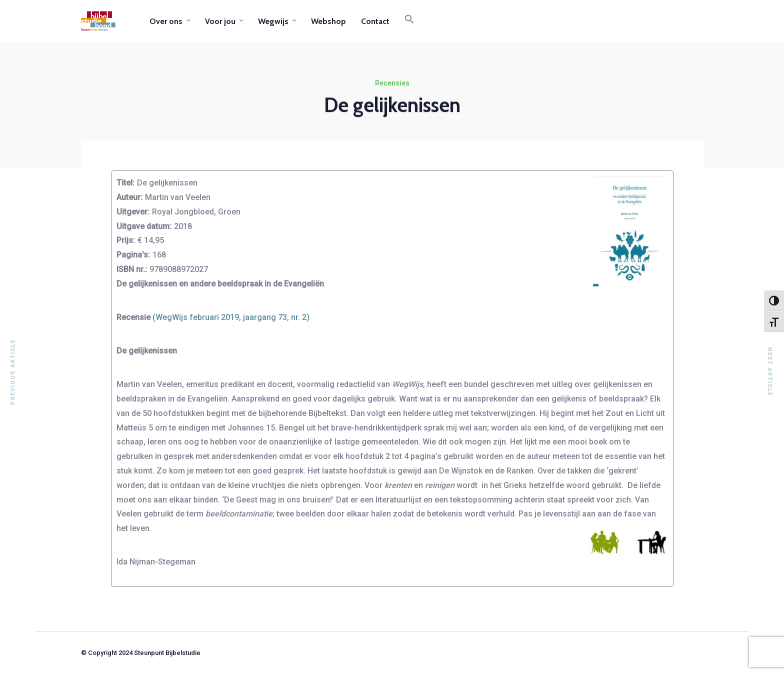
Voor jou (220, 21)
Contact (375, 21)
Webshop (328, 21)
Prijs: (126, 240)
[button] (409, 21)
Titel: (125, 183)
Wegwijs (273, 21)
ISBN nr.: (132, 269)
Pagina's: (133, 255)
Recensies (392, 83)
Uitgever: (133, 212)
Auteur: (129, 197)
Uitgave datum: (144, 226)
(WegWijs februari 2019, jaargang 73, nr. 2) (231, 317)
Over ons (166, 21)
